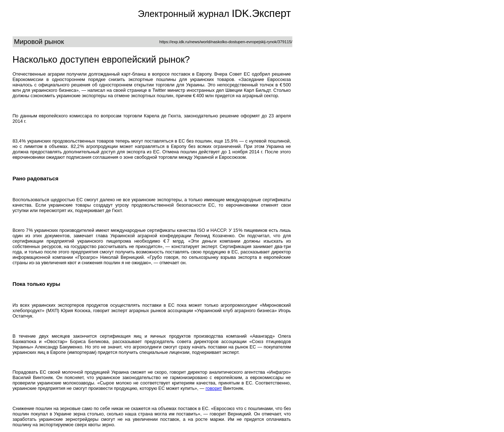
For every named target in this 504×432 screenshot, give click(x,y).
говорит (214, 388)
